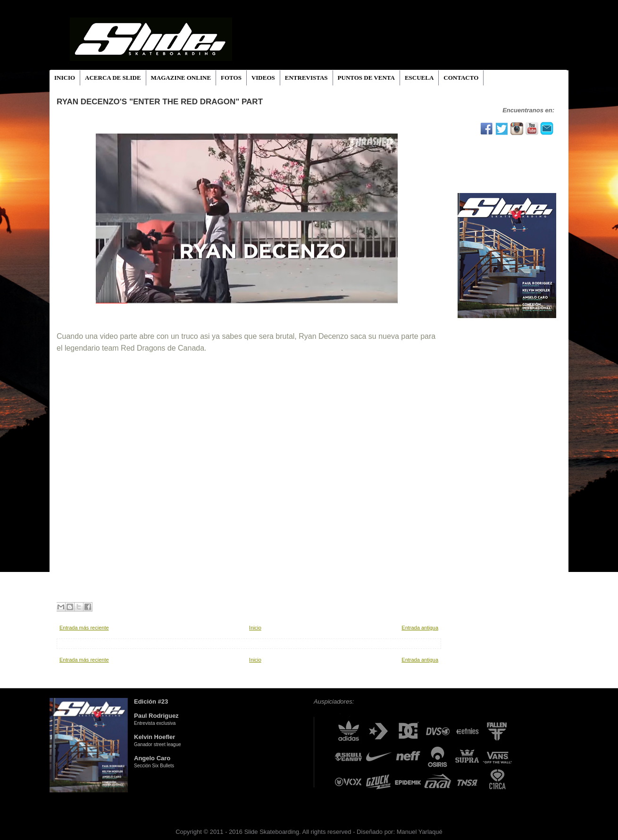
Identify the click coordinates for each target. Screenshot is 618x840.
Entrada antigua (420, 628)
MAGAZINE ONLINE (181, 78)
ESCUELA (419, 78)
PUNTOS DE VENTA (366, 78)
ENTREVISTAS (306, 78)
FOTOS (231, 78)
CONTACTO (461, 78)
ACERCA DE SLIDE (113, 78)
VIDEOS (263, 78)
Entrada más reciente (84, 628)
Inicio (255, 628)
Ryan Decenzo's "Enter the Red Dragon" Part (160, 102)
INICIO (65, 78)
